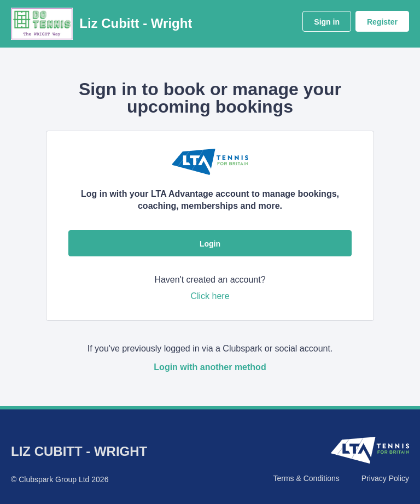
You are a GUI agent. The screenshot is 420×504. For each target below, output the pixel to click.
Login (210, 244)
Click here (210, 296)
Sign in (327, 22)
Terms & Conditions (306, 478)
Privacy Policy (385, 478)
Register (382, 22)
